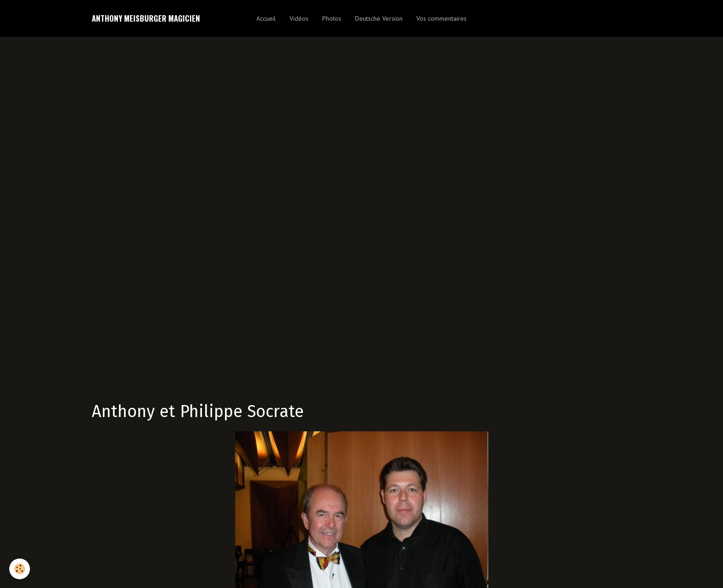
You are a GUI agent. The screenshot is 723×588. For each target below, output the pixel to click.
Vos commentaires (442, 18)
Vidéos (299, 18)
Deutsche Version (379, 18)
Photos (332, 18)
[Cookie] (20, 569)
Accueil (266, 18)
